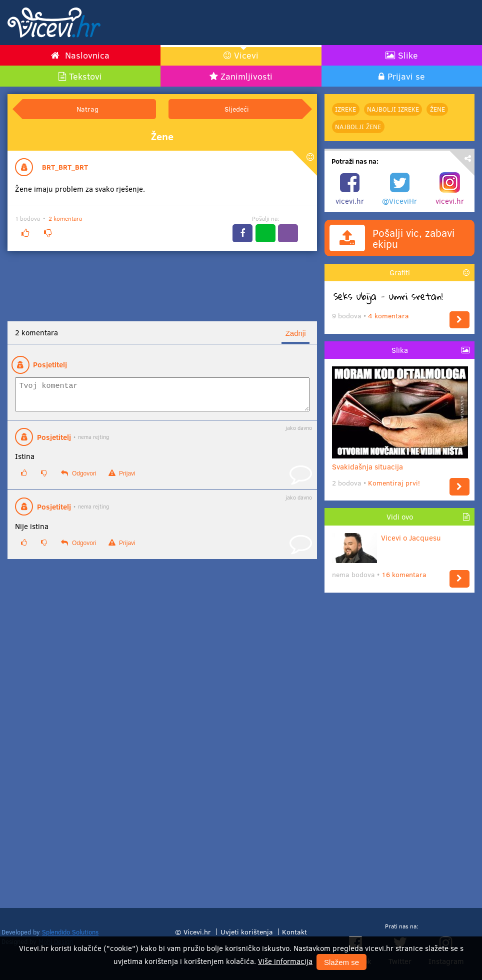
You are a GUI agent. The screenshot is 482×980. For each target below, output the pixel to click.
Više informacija (285, 961)
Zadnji (296, 333)
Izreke (345, 109)
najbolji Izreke (393, 109)
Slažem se (341, 962)
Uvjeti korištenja (247, 932)
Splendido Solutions (70, 932)
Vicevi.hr (197, 932)
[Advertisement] (357, 23)
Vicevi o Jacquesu (386, 538)
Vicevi (246, 55)
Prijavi (122, 478)
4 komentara (388, 316)
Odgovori (78, 478)
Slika (400, 350)
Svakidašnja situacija (400, 463)
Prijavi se (406, 76)
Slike (408, 55)
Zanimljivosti (246, 76)
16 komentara (404, 574)
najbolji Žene (358, 127)
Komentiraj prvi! (394, 483)
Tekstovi (85, 76)
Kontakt (294, 932)
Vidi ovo (400, 517)
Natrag (87, 109)
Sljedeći (237, 109)
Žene (437, 109)
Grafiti (400, 272)
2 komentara (65, 218)
